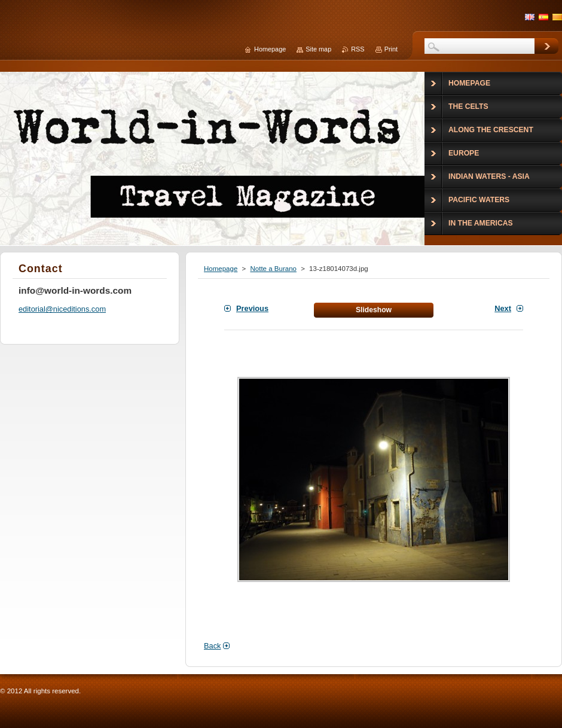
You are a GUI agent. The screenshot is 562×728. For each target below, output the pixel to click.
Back (212, 646)
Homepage (221, 269)
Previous (252, 308)
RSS (358, 49)
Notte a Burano (273, 269)
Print (391, 49)
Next (503, 308)
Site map (318, 49)
